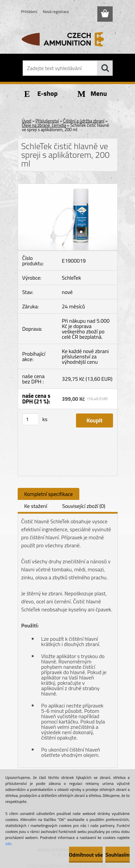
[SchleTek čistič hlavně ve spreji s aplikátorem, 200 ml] (68, 187)
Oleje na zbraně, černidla (44, 125)
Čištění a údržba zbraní (84, 121)
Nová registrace (56, 12)
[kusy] (31, 419)
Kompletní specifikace (49, 494)
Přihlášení (29, 12)
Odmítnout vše (86, 855)
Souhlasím (117, 855)
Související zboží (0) (83, 506)
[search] (105, 68)
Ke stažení (36, 506)
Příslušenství (47, 121)
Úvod (27, 121)
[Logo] (67, 39)
